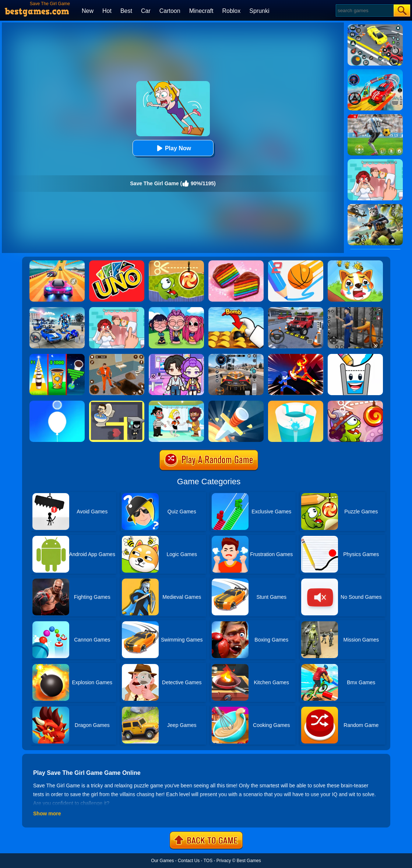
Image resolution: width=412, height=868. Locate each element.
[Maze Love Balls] (117, 403)
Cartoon (170, 11)
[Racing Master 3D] (57, 263)
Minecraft (201, 11)
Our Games (162, 861)
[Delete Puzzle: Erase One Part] (117, 310)
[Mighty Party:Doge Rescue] (355, 263)
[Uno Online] (117, 263)
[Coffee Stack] (57, 356)
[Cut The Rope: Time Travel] (355, 403)
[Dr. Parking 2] (296, 310)
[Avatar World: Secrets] (176, 356)
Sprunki (259, 11)
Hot (107, 11)
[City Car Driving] (236, 356)
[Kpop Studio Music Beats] (176, 310)
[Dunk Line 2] (296, 263)
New (88, 11)
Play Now (173, 148)
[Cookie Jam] (236, 263)
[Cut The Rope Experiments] (176, 263)
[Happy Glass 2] (355, 356)
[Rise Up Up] (57, 403)
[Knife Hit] (236, 403)
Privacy (224, 861)
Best (126, 11)
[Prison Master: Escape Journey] (117, 356)
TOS (208, 861)
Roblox (231, 11)
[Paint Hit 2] (296, 403)
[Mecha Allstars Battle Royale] (57, 310)
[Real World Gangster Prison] (355, 310)
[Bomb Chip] (236, 310)
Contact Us (189, 861)
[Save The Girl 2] (176, 403)
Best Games (249, 861)
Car (146, 11)
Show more (47, 813)
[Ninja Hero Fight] (296, 356)
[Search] (364, 10)
